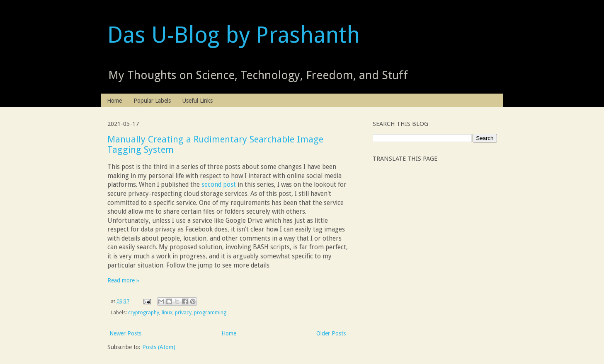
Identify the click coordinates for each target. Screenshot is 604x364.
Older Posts (331, 333)
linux (167, 312)
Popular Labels (152, 101)
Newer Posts (125, 333)
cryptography (144, 312)
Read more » (123, 280)
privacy (183, 312)
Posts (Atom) (159, 347)
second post (219, 185)
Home (114, 101)
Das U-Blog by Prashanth (234, 35)
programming (210, 312)
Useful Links (198, 101)
